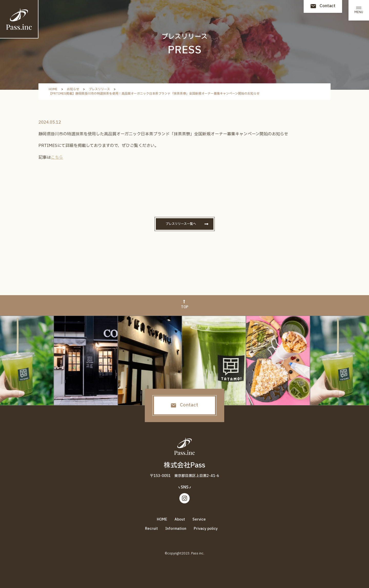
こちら (57, 157)
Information (176, 529)
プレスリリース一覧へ (181, 224)
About (180, 519)
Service (199, 519)
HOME (162, 519)
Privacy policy (206, 529)
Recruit (151, 529)
